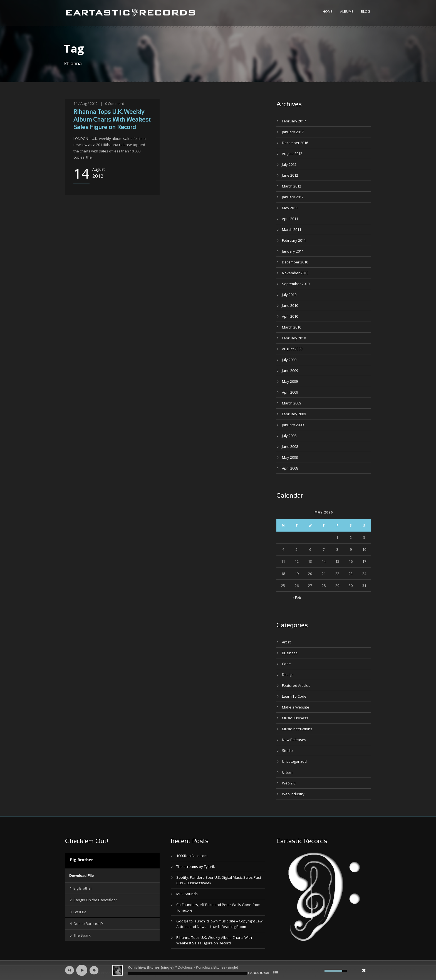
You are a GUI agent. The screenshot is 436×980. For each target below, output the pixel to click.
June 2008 (290, 446)
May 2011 (290, 208)
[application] (112, 875)
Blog (366, 12)
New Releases (294, 740)
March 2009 (292, 403)
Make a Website (296, 707)
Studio (287, 751)
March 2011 (292, 229)
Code (286, 664)
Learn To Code (294, 696)
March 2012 (292, 186)
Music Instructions (297, 729)
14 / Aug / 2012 (86, 103)
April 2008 (290, 468)
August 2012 (292, 154)
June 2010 (290, 305)
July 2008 (289, 436)
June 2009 (290, 371)
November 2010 (295, 273)
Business (290, 653)
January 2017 (293, 132)
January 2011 (293, 251)
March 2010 (292, 327)
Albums (347, 12)
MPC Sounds (187, 894)
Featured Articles (296, 685)
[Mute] (319, 971)
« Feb (297, 598)
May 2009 (290, 381)
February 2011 (294, 240)
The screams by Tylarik (196, 867)
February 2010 (294, 338)
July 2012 (289, 164)
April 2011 (290, 219)
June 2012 (290, 175)
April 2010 (290, 316)
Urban (287, 772)
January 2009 (293, 425)
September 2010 (296, 284)
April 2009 (290, 392)
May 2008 (290, 457)
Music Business (295, 718)
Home (327, 12)
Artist (286, 642)
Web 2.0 (289, 783)
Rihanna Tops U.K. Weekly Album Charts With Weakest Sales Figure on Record (112, 120)
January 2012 (293, 197)
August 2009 (292, 349)
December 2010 (295, 262)
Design (288, 675)
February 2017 (294, 121)
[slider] (187, 974)
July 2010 (289, 295)
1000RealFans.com (192, 856)
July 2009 (289, 360)
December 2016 (295, 143)
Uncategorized (294, 761)
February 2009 (294, 414)
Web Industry (293, 794)
